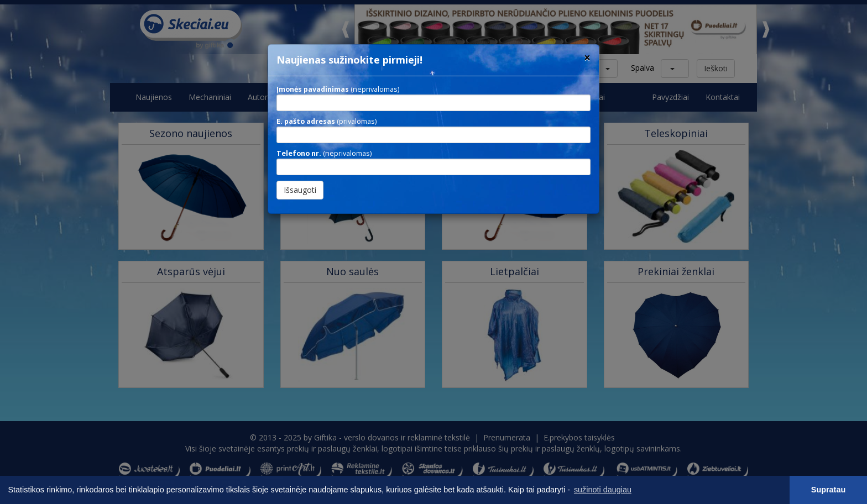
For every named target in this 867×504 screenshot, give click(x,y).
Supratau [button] (828, 490)
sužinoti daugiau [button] (603, 490)
